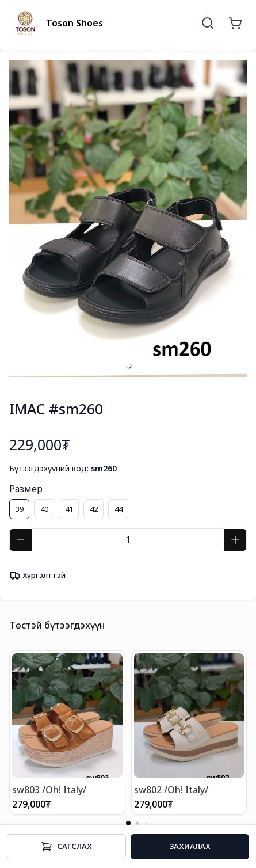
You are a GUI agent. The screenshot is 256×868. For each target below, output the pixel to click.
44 (119, 509)
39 (20, 509)
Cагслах (66, 847)
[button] (128, 366)
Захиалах (190, 846)
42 (94, 509)
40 (44, 509)
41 (69, 509)
